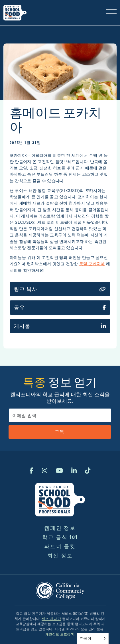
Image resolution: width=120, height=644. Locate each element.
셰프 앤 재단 (51, 619)
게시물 (60, 326)
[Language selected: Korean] (93, 638)
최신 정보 (60, 555)
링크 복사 (60, 289)
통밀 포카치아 (92, 264)
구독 (60, 432)
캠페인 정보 (60, 528)
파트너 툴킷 (60, 546)
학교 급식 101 (60, 537)
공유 (60, 308)
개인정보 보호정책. (60, 634)
